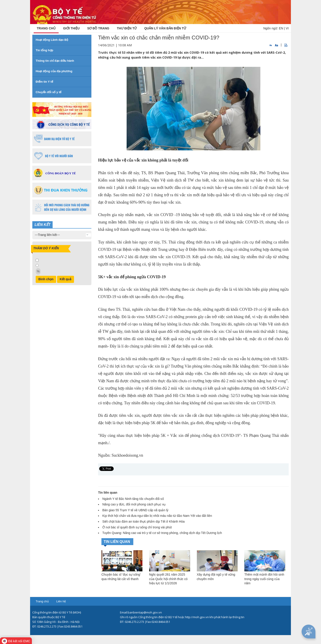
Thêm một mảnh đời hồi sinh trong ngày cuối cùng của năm (264, 579)
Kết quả (66, 279)
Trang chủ (42, 601)
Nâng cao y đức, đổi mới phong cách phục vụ (134, 504)
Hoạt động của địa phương (54, 71)
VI (287, 28)
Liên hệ (61, 601)
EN (281, 28)
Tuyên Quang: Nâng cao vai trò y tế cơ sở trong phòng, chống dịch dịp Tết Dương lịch (162, 533)
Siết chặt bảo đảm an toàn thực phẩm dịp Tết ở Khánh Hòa (143, 521)
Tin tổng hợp (44, 50)
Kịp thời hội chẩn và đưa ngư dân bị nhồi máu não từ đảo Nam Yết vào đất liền (157, 516)
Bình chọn (46, 279)
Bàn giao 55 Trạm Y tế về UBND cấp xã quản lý (135, 510)
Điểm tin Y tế (44, 82)
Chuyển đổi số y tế (48, 92)
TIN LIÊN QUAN (117, 542)
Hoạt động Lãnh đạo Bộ (52, 40)
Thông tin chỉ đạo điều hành (55, 61)
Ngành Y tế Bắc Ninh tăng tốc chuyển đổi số (133, 499)
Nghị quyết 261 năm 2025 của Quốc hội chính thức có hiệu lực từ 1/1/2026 (168, 579)
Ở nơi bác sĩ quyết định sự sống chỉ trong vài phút (137, 527)
